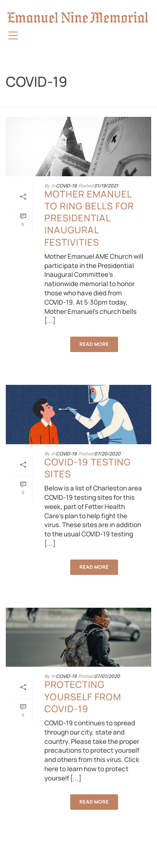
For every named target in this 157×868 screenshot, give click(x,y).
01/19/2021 (106, 186)
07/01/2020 (107, 676)
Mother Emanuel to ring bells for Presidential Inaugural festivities (89, 218)
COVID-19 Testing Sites (88, 468)
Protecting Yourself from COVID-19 (83, 696)
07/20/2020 (107, 454)
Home (67, 101)
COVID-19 (87, 101)
